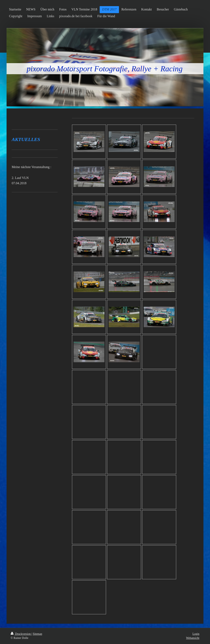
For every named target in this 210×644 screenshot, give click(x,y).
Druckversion (21, 634)
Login (196, 634)
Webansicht (193, 638)
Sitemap (38, 634)
